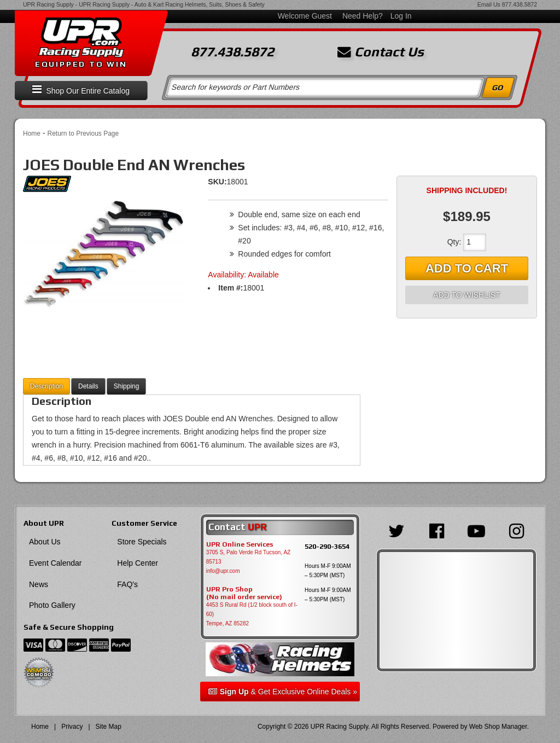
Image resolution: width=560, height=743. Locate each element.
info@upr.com (223, 571)
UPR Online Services (240, 544)
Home (32, 133)
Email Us (489, 4)
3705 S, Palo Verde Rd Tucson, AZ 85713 (249, 557)
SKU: (217, 182)
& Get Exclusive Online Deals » (283, 692)
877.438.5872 (520, 4)
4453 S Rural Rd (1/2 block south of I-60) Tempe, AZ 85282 (252, 614)
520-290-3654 (327, 546)
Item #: (231, 288)
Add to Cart (467, 268)
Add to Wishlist (466, 295)
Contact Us (381, 52)
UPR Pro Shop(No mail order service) (244, 593)
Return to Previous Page (83, 133)
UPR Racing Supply (48, 4)
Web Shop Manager (498, 727)
